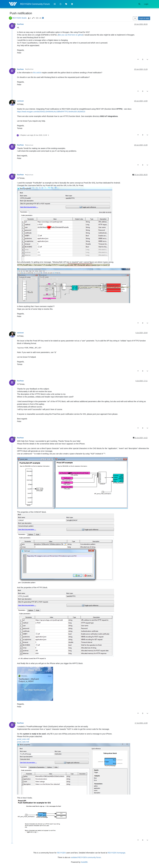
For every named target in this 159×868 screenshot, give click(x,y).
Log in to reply (144, 18)
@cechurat (29, 145)
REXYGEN (61, 853)
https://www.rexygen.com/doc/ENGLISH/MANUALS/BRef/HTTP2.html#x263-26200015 (51, 112)
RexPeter (20, 24)
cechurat (20, 101)
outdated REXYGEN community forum (86, 857)
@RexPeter (29, 69)
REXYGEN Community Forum (35, 4)
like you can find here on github (71, 35)
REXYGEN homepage (117, 853)
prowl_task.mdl (23, 742)
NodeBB (84, 862)
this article (37, 73)
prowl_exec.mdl (23, 739)
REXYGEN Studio (19, 18)
